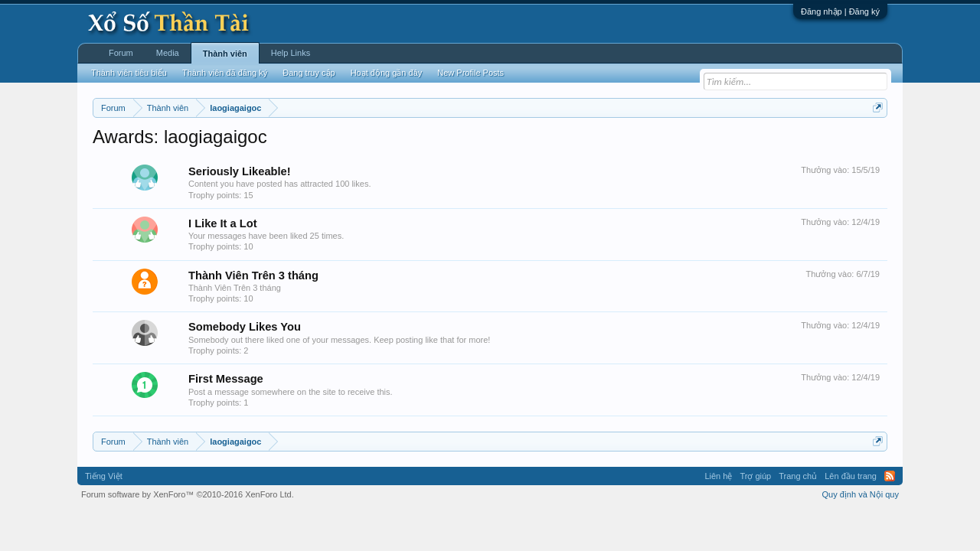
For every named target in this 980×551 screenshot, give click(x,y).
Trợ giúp (755, 476)
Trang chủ (798, 476)
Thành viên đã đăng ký (225, 73)
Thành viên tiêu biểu (129, 73)
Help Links (291, 53)
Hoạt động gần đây (387, 73)
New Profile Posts (470, 73)
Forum (121, 53)
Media (168, 53)
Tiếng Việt (104, 476)
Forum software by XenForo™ (188, 494)
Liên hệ (718, 476)
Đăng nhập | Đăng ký (840, 11)
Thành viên (225, 54)
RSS (890, 476)
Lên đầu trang (851, 476)
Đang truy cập (309, 73)
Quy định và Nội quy (861, 494)
